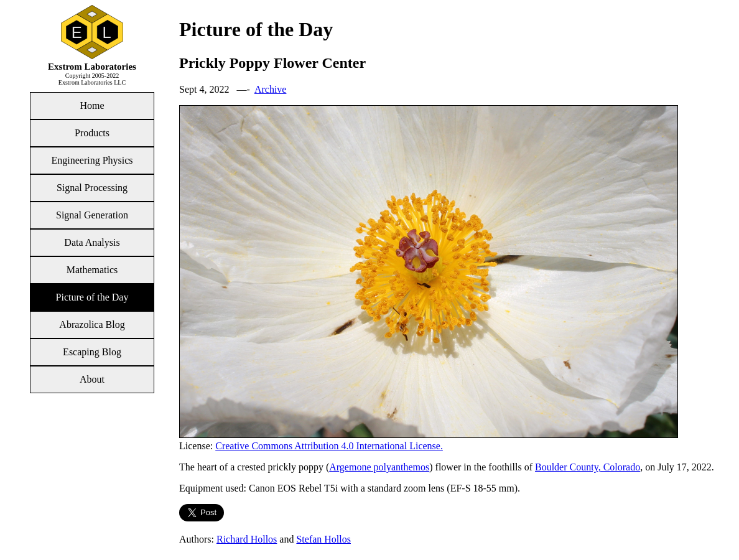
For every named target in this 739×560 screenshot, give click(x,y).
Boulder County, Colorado (588, 467)
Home (92, 105)
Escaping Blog (92, 352)
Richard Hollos (247, 539)
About (92, 379)
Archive (271, 89)
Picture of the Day (92, 297)
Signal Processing (92, 188)
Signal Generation (92, 215)
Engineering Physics (92, 160)
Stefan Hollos (323, 539)
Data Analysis (92, 242)
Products (92, 133)
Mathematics (92, 270)
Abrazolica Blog (92, 324)
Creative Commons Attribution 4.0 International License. (329, 446)
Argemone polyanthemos (379, 467)
